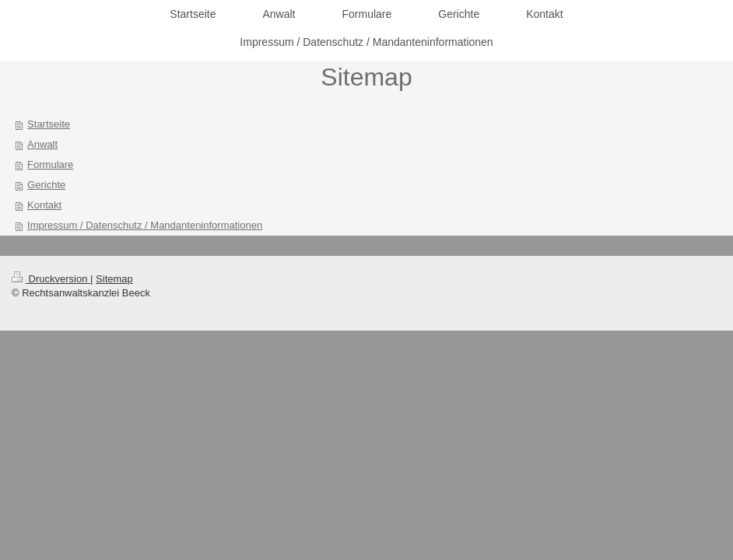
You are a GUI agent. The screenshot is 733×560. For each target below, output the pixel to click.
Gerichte (46, 185)
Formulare (50, 164)
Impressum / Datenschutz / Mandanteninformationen (145, 225)
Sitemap (114, 279)
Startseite (49, 124)
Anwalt (42, 144)
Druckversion (51, 279)
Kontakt (44, 205)
